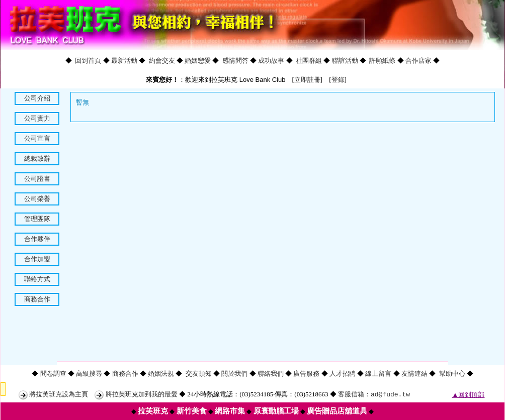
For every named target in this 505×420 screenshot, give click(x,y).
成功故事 (271, 61)
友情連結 (414, 374)
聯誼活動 (345, 61)
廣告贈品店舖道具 (337, 411)
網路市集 (230, 411)
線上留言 (378, 374)
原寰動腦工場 (276, 411)
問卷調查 (53, 374)
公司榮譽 (37, 199)
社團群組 (309, 61)
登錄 (338, 80)
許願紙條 (382, 61)
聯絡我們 (271, 374)
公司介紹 (37, 98)
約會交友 (162, 61)
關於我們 (234, 374)
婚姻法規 (161, 374)
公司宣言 (37, 138)
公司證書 (37, 179)
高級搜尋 (89, 374)
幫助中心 (452, 374)
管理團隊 (37, 219)
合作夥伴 (37, 239)
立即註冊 (307, 80)
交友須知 (199, 374)
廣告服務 (306, 374)
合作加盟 (37, 259)
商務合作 (37, 299)
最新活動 (124, 61)
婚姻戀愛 (198, 61)
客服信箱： (374, 394)
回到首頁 (88, 61)
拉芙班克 (153, 411)
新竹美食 (192, 411)
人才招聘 (343, 374)
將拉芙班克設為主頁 (59, 394)
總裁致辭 (37, 159)
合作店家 (418, 61)
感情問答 (235, 61)
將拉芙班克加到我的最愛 (142, 394)
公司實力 (37, 118)
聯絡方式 (37, 279)
